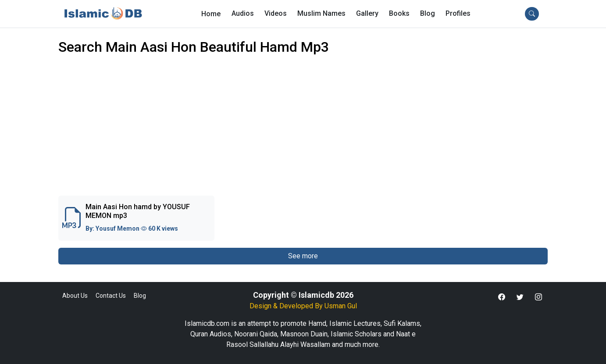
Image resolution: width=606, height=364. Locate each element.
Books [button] (399, 13)
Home (211, 14)
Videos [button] (276, 13)
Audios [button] (243, 13)
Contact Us (111, 296)
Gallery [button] (367, 13)
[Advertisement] (303, 131)
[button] (458, 14)
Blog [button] (428, 13)
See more (303, 256)
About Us (75, 296)
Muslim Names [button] (321, 13)
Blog (140, 296)
